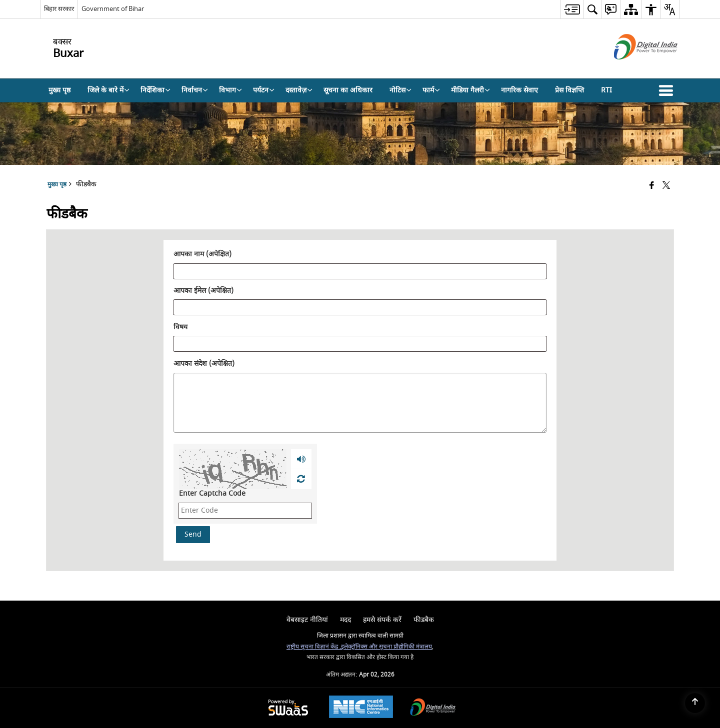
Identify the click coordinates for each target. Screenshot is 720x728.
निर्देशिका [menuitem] (155, 90)
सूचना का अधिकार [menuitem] (348, 90)
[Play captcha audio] (301, 459)
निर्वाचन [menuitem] (195, 90)
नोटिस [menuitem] (400, 90)
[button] (668, 90)
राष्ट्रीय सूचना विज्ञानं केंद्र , (314, 647)
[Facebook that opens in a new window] (652, 186)
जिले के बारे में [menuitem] (108, 90)
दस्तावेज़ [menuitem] (299, 90)
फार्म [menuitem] (431, 90)
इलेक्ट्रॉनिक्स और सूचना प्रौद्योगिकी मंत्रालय (386, 647)
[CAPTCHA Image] (233, 469)
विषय (180, 327)
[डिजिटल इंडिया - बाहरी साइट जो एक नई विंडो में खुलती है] (633, 68)
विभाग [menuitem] (230, 90)
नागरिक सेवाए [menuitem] (519, 90)
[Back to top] (695, 703)
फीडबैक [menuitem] (424, 620)
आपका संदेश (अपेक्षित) (204, 364)
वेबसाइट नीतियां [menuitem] (307, 620)
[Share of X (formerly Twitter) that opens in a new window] (666, 186)
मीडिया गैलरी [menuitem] (470, 90)
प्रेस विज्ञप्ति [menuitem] (569, 90)
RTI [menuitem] (606, 90)
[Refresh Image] (301, 479)
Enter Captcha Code (212, 493)
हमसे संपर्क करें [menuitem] (382, 620)
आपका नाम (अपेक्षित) (202, 255)
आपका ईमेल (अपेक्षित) (203, 291)
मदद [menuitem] (345, 620)
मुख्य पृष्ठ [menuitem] (59, 90)
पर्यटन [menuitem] (264, 90)
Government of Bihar (113, 9)
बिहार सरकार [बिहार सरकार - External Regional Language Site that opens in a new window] (59, 9)
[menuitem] (572, 9)
